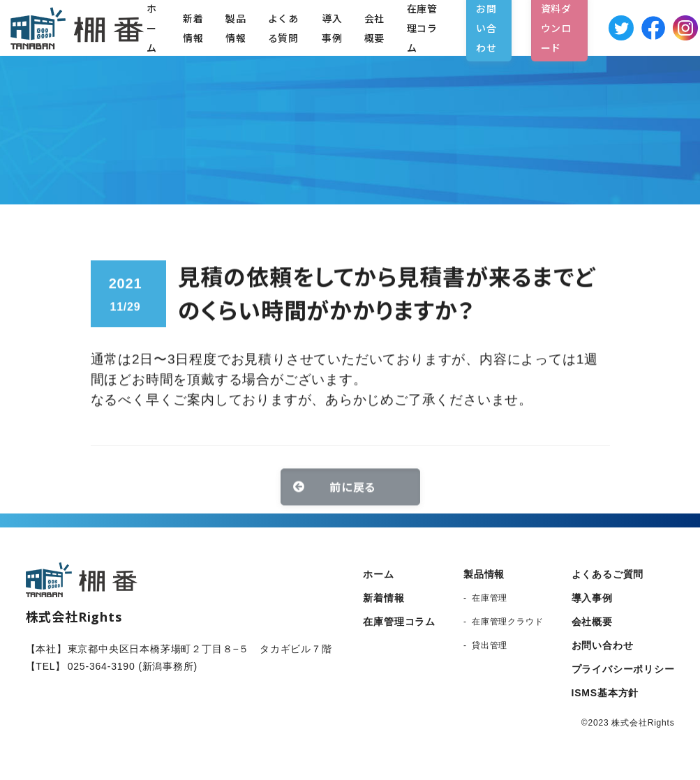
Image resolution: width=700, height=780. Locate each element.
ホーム (378, 574)
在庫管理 (490, 598)
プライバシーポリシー (623, 669)
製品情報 (236, 28)
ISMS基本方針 (605, 693)
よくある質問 (283, 28)
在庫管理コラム (399, 622)
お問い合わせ (603, 645)
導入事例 (332, 28)
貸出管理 (490, 645)
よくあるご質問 (608, 574)
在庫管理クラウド (507, 622)
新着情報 (193, 28)
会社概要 (374, 28)
